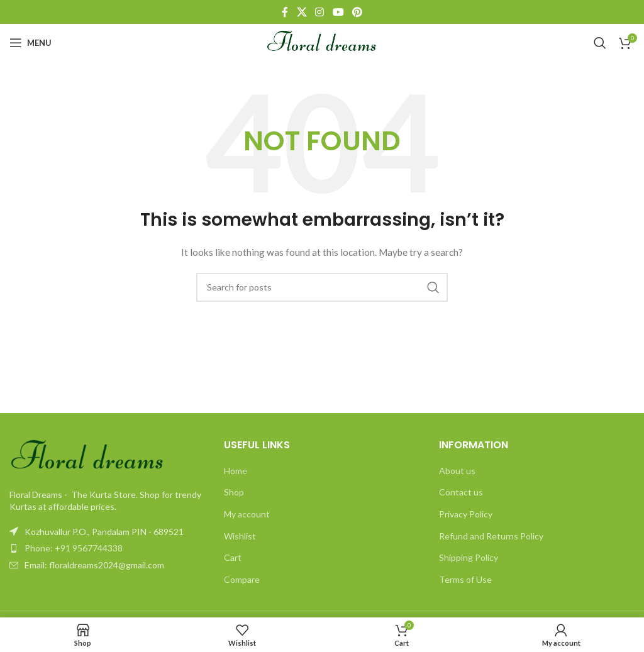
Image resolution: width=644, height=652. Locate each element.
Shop (234, 492)
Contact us (461, 492)
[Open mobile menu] (31, 43)
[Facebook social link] (285, 12)
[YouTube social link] (338, 12)
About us (457, 471)
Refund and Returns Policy (491, 536)
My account (247, 514)
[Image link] (88, 456)
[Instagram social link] (320, 12)
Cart (233, 557)
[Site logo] (322, 42)
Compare (242, 579)
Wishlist (240, 536)
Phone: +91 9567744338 (74, 548)
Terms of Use (465, 579)
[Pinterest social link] (357, 12)
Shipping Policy (469, 557)
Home (236, 471)
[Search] (600, 43)
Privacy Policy (466, 514)
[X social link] (302, 12)
